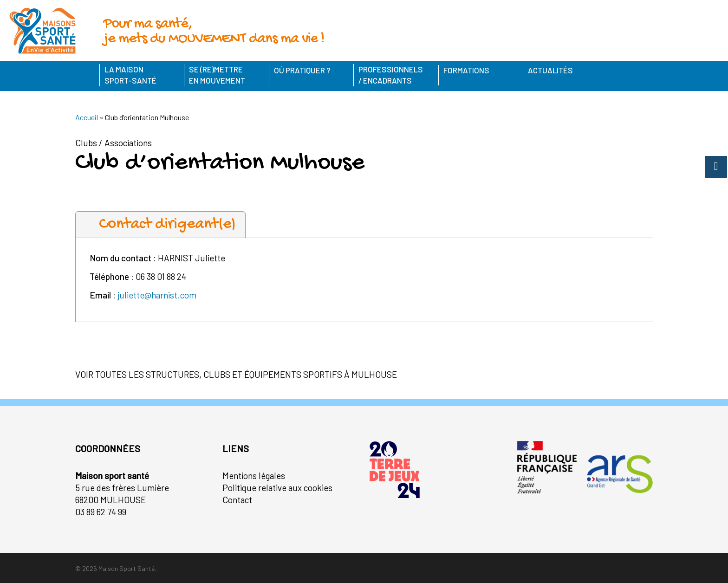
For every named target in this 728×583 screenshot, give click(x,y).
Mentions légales (254, 476)
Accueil (87, 117)
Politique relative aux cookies (277, 488)
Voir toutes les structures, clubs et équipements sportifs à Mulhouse (236, 374)
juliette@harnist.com (157, 295)
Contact (237, 500)
